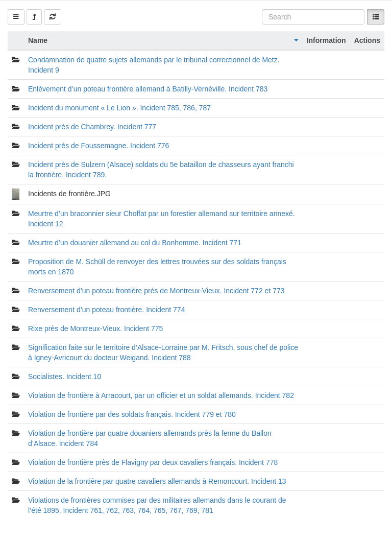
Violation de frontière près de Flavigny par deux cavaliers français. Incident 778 (153, 462)
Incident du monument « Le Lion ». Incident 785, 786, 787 (119, 108)
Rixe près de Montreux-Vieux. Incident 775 (95, 328)
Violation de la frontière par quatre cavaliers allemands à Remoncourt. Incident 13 (157, 481)
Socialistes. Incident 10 (65, 377)
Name (38, 40)
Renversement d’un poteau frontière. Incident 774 (106, 310)
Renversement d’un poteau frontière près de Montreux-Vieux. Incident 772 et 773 (156, 291)
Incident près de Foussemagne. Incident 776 (99, 146)
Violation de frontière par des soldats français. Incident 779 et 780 (132, 414)
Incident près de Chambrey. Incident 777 (92, 127)
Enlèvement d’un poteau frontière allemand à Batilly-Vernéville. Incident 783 (148, 89)
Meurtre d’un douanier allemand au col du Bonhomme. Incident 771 (135, 243)
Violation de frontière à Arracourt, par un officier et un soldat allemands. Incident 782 (161, 395)
